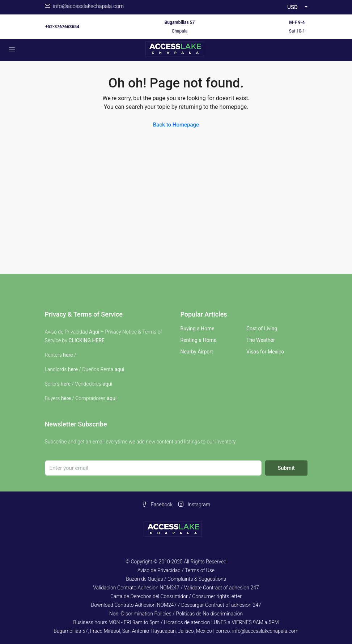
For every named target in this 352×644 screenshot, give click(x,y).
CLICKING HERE (86, 340)
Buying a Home (198, 329)
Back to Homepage (176, 125)
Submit (286, 468)
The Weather (261, 340)
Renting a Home (199, 340)
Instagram (194, 505)
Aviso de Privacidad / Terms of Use (176, 570)
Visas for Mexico (265, 352)
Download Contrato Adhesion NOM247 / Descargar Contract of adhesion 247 (176, 605)
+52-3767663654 (62, 27)
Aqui (94, 332)
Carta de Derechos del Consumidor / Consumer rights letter (176, 596)
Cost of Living (262, 329)
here (68, 355)
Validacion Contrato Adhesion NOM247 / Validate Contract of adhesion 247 (176, 588)
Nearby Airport (197, 352)
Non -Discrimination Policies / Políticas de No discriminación (176, 614)
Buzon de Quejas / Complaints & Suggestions (176, 579)
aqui (120, 369)
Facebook (157, 505)
